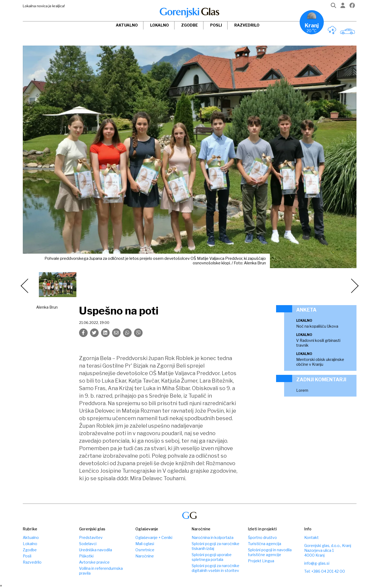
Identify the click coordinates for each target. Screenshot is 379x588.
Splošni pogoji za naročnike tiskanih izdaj (215, 546)
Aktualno (127, 25)
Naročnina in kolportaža (213, 537)
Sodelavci (88, 544)
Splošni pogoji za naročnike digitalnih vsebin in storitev (215, 568)
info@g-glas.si (317, 563)
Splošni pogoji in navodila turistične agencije (270, 552)
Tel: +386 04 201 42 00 (325, 571)
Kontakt (311, 537)
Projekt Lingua (261, 561)
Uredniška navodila (96, 550)
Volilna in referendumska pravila (101, 571)
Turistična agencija (265, 544)
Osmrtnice (145, 550)
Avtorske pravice (94, 562)
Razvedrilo (247, 25)
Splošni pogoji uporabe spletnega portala (212, 557)
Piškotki (86, 556)
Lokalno (159, 25)
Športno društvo (262, 537)
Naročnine (145, 556)
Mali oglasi (145, 544)
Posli (216, 25)
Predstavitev (91, 537)
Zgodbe (189, 25)
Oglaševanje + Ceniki (154, 537)
